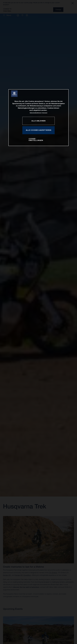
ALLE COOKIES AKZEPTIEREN (39, 130)
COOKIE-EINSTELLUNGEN (36, 139)
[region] (38, 118)
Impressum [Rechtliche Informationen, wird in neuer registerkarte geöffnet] (45, 113)
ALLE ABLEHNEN (38, 121)
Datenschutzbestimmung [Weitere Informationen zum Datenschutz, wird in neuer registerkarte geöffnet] (36, 113)
